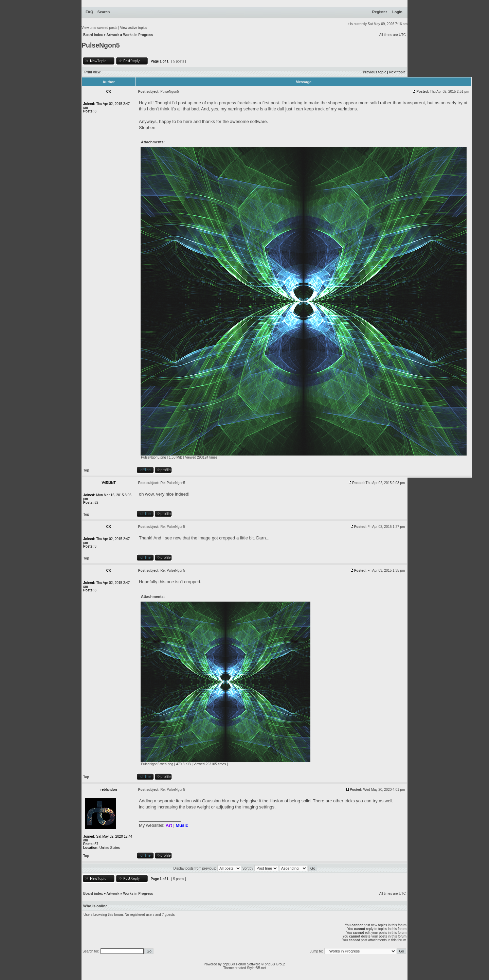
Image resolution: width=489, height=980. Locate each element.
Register (380, 12)
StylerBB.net (256, 968)
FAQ (89, 12)
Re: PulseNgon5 (173, 483)
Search (104, 12)
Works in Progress (138, 35)
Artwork (113, 35)
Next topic (397, 72)
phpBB (228, 964)
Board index (93, 35)
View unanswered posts (99, 28)
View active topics (134, 28)
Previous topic (375, 72)
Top (86, 470)
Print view (93, 72)
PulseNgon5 (101, 45)
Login (397, 12)
